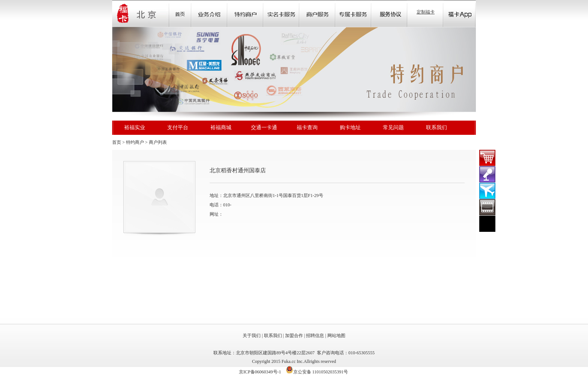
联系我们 (436, 127)
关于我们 (252, 336)
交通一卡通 (264, 127)
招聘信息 (315, 336)
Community (281, 13)
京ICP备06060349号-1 (260, 372)
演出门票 (487, 174)
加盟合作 (294, 336)
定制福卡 (426, 12)
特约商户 (135, 142)
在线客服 (487, 224)
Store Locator (317, 13)
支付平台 (178, 127)
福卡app (459, 13)
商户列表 (158, 142)
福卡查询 (307, 127)
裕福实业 (135, 127)
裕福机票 (487, 191)
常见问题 (393, 127)
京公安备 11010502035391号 (321, 372)
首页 (180, 13)
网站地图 (336, 336)
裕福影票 (487, 207)
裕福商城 (221, 127)
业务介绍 (209, 13)
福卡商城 (487, 158)
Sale (245, 13)
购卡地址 (350, 127)
